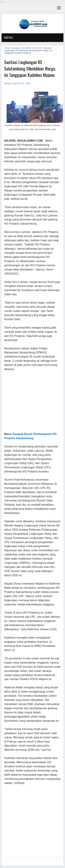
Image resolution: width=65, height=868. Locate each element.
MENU (9, 38)
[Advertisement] (32, 402)
